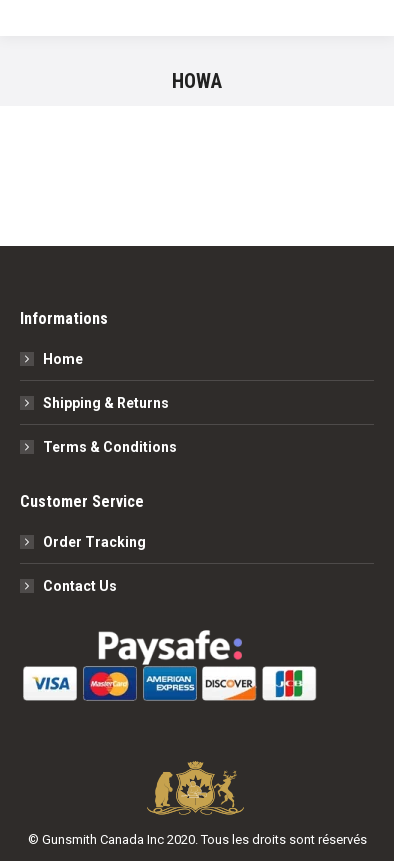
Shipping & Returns (106, 403)
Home (63, 359)
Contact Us (80, 586)
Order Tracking (94, 542)
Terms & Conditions (110, 447)
